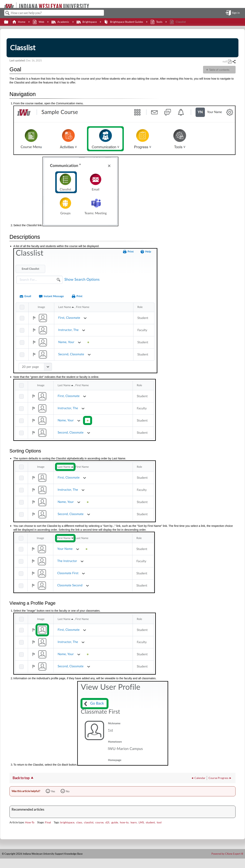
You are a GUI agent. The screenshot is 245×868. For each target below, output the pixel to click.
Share (234, 62)
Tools (157, 22)
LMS (141, 822)
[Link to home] (2, 4)
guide (115, 822)
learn (134, 822)
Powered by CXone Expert (227, 854)
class (79, 822)
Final (48, 822)
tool (159, 822)
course (99, 822)
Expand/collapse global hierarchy (9, 22)
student (150, 822)
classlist (89, 822)
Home (19, 22)
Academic (61, 22)
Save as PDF (230, 62)
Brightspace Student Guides (124, 22)
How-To (30, 822)
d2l (107, 822)
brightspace (67, 822)
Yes (53, 791)
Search (8, 13)
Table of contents (219, 70)
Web (39, 22)
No (68, 791)
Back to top (21, 778)
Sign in (236, 13)
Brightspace (87, 22)
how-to (124, 822)
